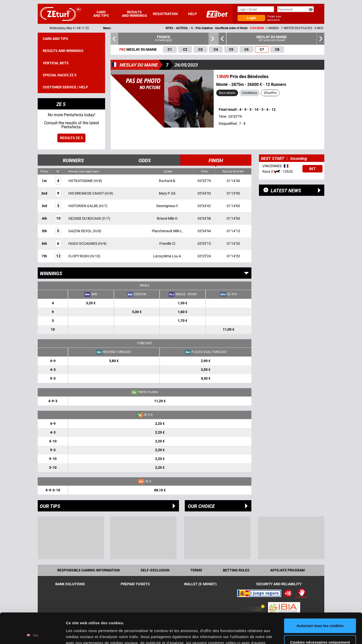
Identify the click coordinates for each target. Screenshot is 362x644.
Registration (165, 14)
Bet (312, 169)
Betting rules (236, 570)
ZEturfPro (270, 93)
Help (192, 14)
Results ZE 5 (71, 138)
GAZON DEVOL (81, 231)
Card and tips (101, 14)
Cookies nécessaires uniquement (320, 613)
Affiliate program (287, 570)
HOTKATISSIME (81, 181)
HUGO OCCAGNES (83, 244)
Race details (227, 93)
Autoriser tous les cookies (320, 597)
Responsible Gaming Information (88, 570)
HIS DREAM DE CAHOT (86, 193)
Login (251, 18)
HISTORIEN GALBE (84, 206)
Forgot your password (274, 18)
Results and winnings (134, 14)
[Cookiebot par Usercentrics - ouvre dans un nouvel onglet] (33, 634)
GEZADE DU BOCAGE (85, 218)
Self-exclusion (155, 570)
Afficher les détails (83, 634)
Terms (196, 570)
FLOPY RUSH (79, 256)
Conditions (250, 93)
